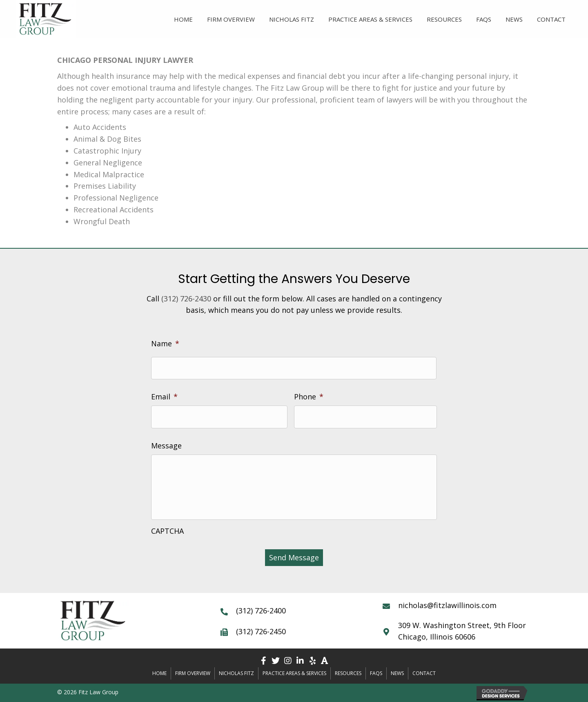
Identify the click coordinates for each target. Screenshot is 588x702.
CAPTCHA (167, 531)
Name (165, 344)
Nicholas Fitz (236, 673)
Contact (424, 673)
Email (164, 397)
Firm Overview (193, 673)
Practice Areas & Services (294, 673)
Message (166, 446)
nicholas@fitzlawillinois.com (447, 605)
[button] (263, 661)
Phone (309, 397)
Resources (348, 673)
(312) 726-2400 (261, 611)
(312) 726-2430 (186, 299)
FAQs (376, 673)
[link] (183, 18)
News (397, 673)
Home (159, 673)
